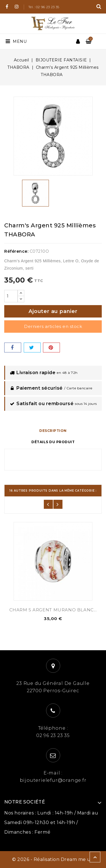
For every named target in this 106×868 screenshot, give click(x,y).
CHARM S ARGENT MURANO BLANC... (53, 610)
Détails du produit (53, 442)
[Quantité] (11, 296)
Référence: (16, 251)
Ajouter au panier (53, 311)
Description (53, 431)
